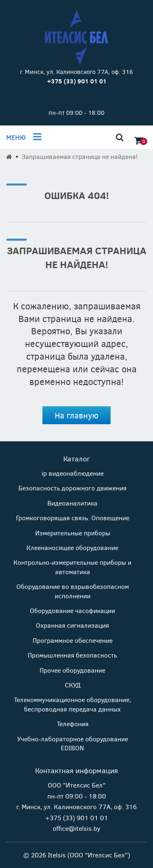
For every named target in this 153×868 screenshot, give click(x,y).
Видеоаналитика (72, 503)
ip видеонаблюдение (73, 473)
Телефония (73, 724)
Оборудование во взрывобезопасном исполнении (73, 591)
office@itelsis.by (76, 828)
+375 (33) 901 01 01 (77, 818)
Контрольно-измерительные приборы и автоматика (72, 567)
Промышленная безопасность (72, 655)
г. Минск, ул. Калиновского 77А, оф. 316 (76, 72)
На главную (76, 415)
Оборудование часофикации (72, 610)
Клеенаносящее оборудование (72, 547)
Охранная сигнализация (72, 625)
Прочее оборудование (72, 670)
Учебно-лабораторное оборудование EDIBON (73, 743)
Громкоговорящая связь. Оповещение (73, 518)
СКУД (73, 685)
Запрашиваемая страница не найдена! (80, 156)
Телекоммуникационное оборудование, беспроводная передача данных (72, 704)
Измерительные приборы (73, 533)
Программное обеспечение (73, 640)
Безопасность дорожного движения (72, 488)
